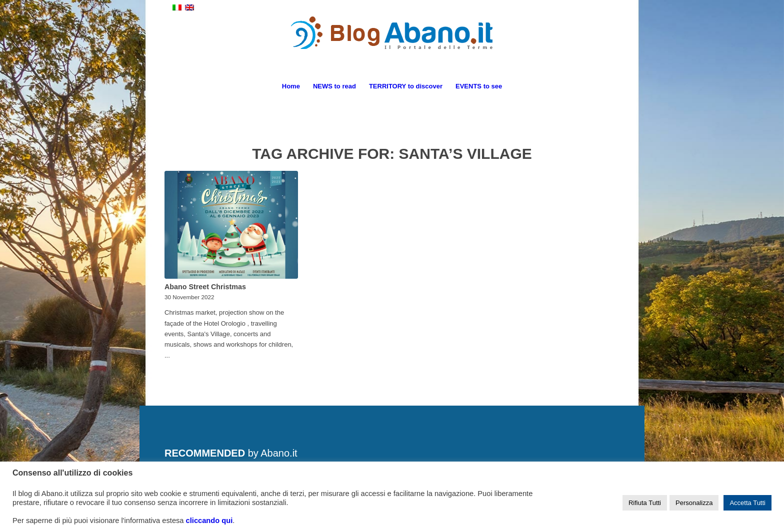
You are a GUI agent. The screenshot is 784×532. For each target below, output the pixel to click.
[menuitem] (291, 86)
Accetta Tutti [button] (747, 503)
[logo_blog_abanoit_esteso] (392, 44)
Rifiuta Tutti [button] (645, 503)
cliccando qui (209, 521)
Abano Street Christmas (205, 287)
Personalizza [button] (694, 503)
